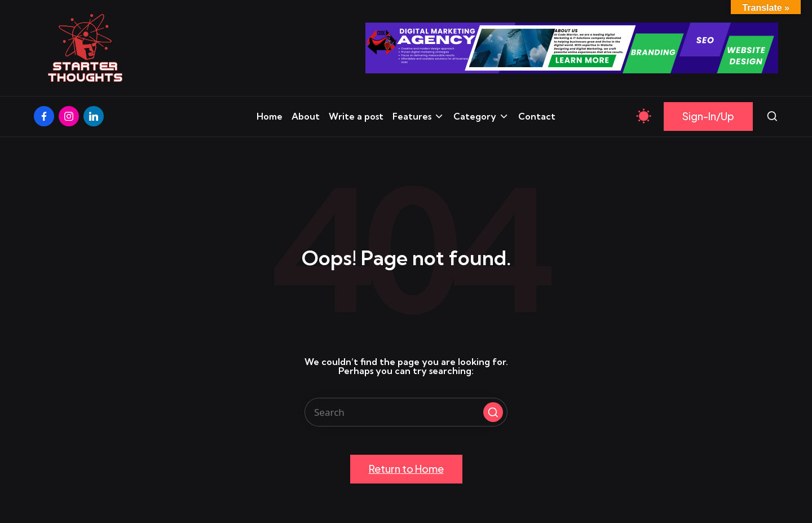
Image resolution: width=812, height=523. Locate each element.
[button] (708, 117)
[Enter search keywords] (406, 412)
